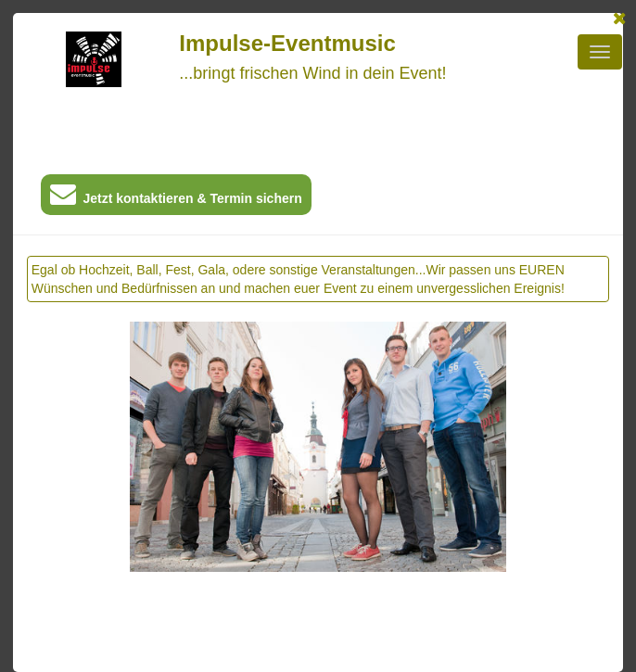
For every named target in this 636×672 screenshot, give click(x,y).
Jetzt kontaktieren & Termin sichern (176, 198)
